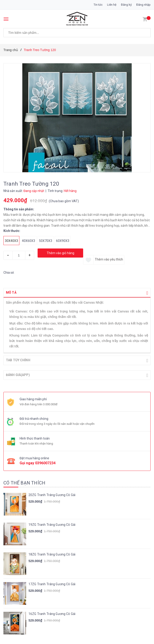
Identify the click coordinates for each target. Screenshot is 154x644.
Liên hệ (112, 5)
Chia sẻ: (9, 273)
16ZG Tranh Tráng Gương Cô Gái (52, 613)
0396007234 (45, 463)
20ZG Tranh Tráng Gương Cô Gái (52, 494)
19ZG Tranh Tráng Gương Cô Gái (52, 524)
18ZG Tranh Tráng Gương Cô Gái (52, 554)
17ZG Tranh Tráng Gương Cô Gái (52, 584)
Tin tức (98, 5)
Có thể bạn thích (24, 482)
